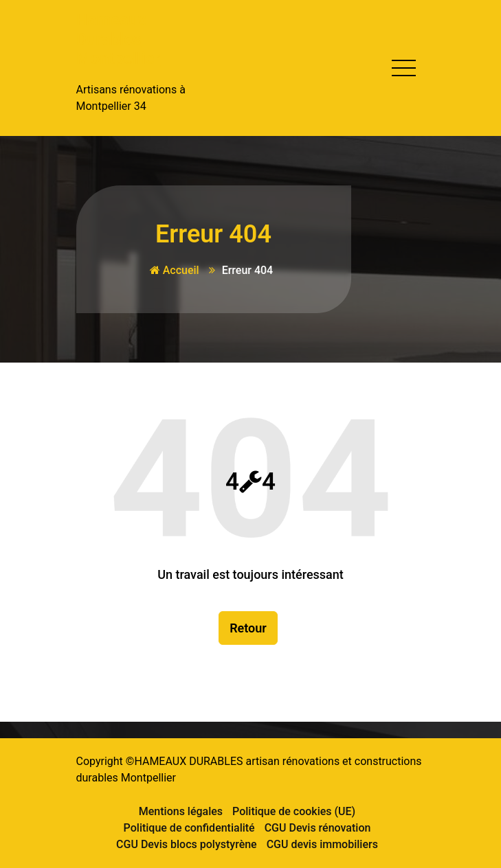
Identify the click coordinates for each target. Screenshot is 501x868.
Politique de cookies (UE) (294, 811)
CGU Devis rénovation (318, 828)
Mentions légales (181, 811)
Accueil (175, 270)
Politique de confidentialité (189, 828)
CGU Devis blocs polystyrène (187, 844)
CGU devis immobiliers (322, 844)
